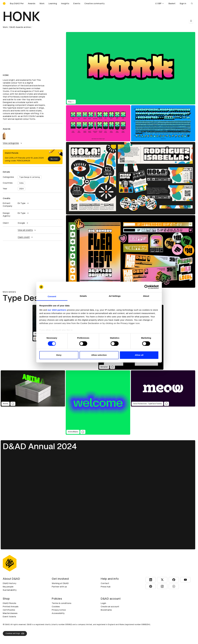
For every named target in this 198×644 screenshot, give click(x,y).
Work (42, 3)
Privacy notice (59, 610)
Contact (105, 583)
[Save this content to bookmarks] (191, 21)
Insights (65, 3)
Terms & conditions (62, 603)
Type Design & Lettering (30, 177)
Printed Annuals (11, 607)
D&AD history (9, 583)
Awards (32, 3)
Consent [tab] (52, 297)
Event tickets (9, 617)
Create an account (110, 607)
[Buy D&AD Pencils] (17, 3)
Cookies (56, 607)
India (21, 183)
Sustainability (10, 590)
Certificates (9, 610)
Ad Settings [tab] (115, 296)
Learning (53, 3)
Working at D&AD (60, 583)
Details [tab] (83, 296)
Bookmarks (106, 610)
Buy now (54, 159)
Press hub (106, 587)
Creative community (94, 3)
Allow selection (99, 355)
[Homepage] (4, 3)
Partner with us (59, 587)
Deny (59, 355)
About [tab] (146, 296)
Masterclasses (10, 613)
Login (103, 603)
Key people (8, 587)
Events (77, 3)
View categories (13, 143)
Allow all (139, 355)
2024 (21, 189)
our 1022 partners (57, 310)
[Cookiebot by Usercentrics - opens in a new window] (146, 287)
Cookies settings (15, 634)
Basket (172, 3)
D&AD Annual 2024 (40, 446)
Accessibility (58, 613)
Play (71, 102)
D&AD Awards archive (20, 27)
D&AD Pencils (9, 603)
